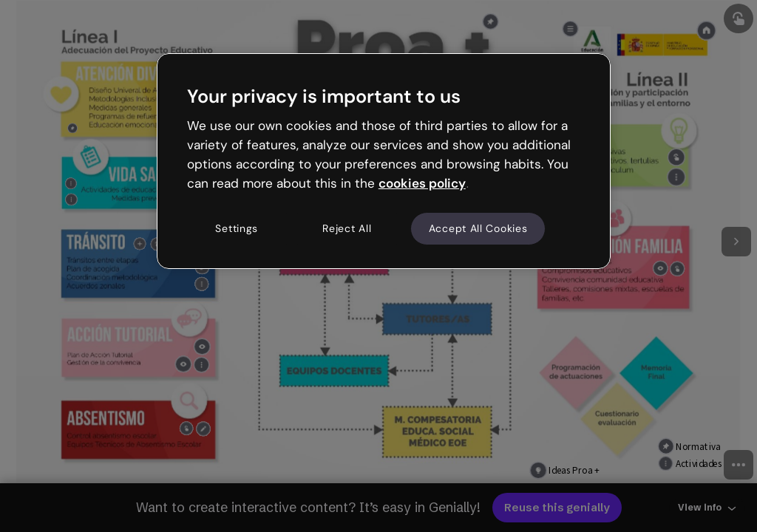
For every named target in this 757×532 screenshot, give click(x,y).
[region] (384, 161)
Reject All (347, 228)
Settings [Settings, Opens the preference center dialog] (237, 228)
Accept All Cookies (478, 228)
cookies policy (422, 183)
